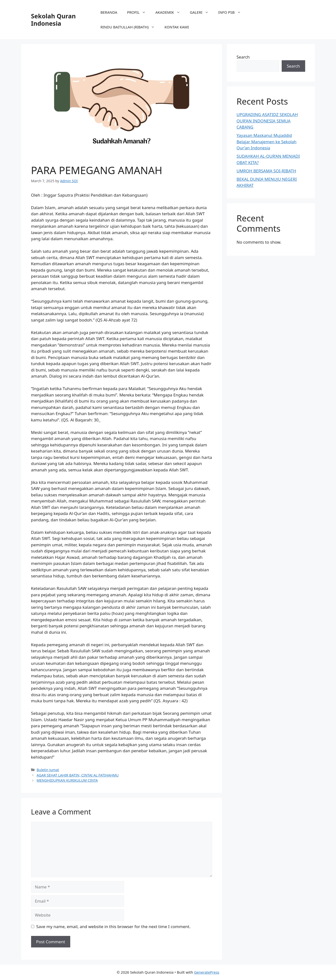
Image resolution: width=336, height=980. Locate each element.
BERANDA (109, 12)
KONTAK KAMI (177, 27)
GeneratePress (207, 972)
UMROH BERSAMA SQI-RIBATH (266, 171)
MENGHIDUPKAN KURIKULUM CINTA (67, 780)
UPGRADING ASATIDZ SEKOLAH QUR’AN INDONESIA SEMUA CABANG (267, 121)
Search (243, 57)
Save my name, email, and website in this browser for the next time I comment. (113, 926)
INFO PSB (232, 12)
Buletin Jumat (48, 770)
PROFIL (139, 12)
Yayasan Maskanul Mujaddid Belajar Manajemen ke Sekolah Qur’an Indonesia (267, 142)
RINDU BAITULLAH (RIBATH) (130, 27)
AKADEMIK (170, 12)
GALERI (202, 12)
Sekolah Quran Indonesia (53, 20)
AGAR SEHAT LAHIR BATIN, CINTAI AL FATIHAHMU (78, 775)
